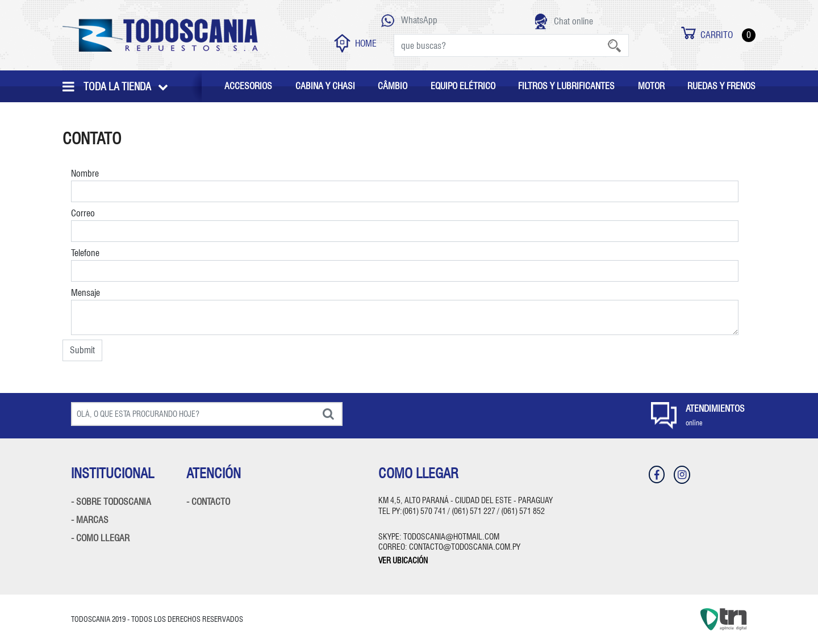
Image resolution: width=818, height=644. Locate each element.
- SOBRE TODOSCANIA (111, 502)
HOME (355, 43)
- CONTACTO (208, 502)
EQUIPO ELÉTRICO (463, 86)
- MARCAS (90, 520)
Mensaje (405, 311)
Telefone (405, 265)
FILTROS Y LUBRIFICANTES (566, 86)
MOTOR (651, 86)
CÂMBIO (393, 86)
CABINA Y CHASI (325, 86)
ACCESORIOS (248, 86)
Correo (405, 225)
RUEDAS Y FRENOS (721, 86)
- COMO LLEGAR (100, 538)
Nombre (405, 185)
